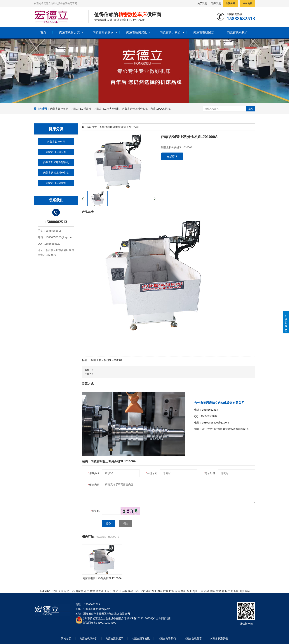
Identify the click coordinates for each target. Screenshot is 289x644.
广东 (166, 591)
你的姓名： (95, 473)
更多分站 (245, 591)
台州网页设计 (164, 618)
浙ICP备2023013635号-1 (141, 618)
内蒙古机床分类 (69, 32)
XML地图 (247, 3)
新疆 (236, 591)
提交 (108, 524)
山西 (72, 591)
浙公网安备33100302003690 (100, 622)
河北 (66, 591)
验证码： (96, 511)
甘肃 (219, 591)
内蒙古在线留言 (204, 32)
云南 (201, 591)
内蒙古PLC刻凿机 (161, 109)
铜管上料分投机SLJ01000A (107, 360)
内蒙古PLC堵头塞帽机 (107, 109)
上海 (107, 591)
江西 (136, 591)
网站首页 (66, 638)
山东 (142, 591)
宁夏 (230, 591)
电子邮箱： (211, 473)
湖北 (154, 591)
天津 (61, 591)
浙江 (119, 591)
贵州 (195, 591)
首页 (43, 32)
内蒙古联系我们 (237, 32)
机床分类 (113, 127)
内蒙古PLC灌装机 (81, 109)
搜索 (251, 109)
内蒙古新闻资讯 (137, 32)
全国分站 (230, 3)
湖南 (160, 591)
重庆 (183, 591)
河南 (148, 591)
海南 (177, 591)
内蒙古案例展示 (103, 32)
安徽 (124, 591)
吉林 (93, 591)
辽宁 (87, 591)
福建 (130, 591)
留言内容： (95, 485)
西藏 (207, 591)
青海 (224, 591)
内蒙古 (79, 591)
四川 (189, 591)
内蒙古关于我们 (170, 32)
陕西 (213, 591)
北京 (55, 591)
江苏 (113, 591)
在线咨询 (172, 156)
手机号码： (153, 473)
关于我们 (202, 3)
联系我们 (216, 3)
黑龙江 (100, 591)
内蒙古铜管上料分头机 (135, 109)
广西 (172, 591)
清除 (125, 524)
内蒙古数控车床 (59, 109)
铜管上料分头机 (130, 127)
